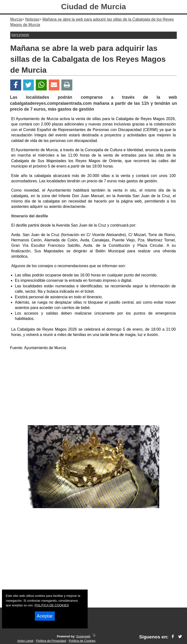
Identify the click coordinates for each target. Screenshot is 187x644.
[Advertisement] (93, 389)
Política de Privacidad (51, 641)
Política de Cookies (82, 641)
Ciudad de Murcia (94, 7)
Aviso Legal (25, 641)
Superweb (83, 636)
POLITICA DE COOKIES (52, 605)
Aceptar (45, 616)
